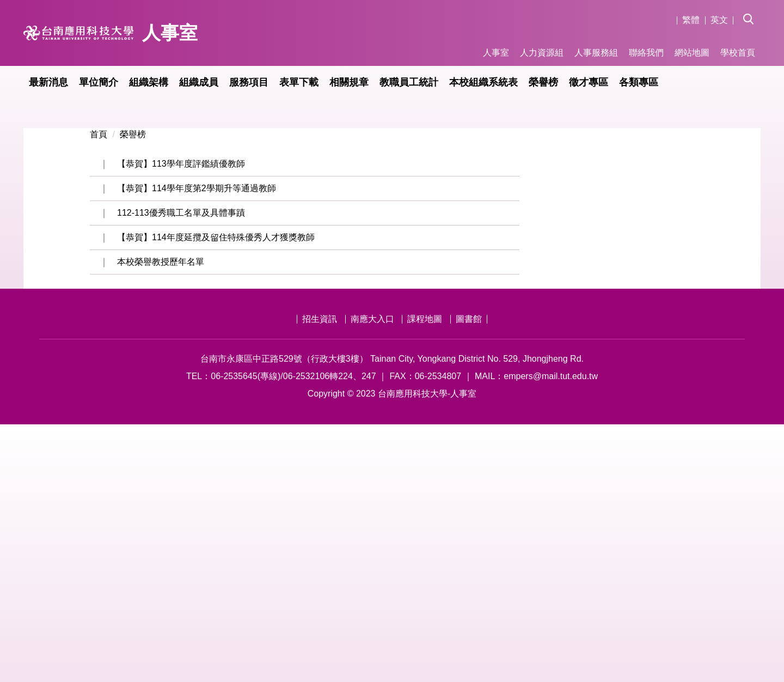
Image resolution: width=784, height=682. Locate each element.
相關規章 (349, 82)
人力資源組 (542, 53)
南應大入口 (372, 577)
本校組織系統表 (483, 82)
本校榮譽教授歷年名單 (161, 519)
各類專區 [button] (639, 82)
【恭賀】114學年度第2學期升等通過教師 (197, 446)
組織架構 (149, 82)
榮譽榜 (543, 82)
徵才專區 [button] (589, 82)
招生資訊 (320, 577)
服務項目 (249, 82)
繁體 (691, 20)
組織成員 (199, 82)
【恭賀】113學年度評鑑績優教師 (181, 421)
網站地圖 (692, 53)
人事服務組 (596, 53)
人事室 (496, 53)
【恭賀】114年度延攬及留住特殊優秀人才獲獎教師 (216, 495)
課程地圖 (425, 577)
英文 (719, 20)
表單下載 (299, 82)
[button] (752, 11)
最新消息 (48, 82)
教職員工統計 (409, 82)
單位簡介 (99, 82)
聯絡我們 (646, 53)
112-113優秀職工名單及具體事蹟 (181, 470)
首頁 (99, 392)
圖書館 (469, 577)
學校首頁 (738, 53)
